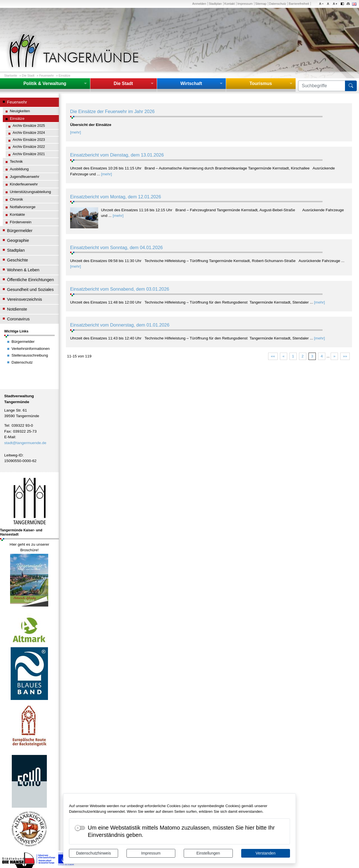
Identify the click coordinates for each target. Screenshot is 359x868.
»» (345, 356)
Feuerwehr (47, 75)
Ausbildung (19, 169)
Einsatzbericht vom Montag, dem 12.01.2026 (116, 197)
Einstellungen (208, 853)
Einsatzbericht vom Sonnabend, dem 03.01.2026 (120, 289)
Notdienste (17, 309)
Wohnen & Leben (23, 270)
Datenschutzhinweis (94, 853)
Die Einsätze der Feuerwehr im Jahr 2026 (112, 111)
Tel (7, 425)
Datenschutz (278, 4)
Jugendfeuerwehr (25, 177)
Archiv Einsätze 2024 (29, 133)
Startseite (11, 75)
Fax (7, 431)
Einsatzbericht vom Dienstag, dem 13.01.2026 (117, 155)
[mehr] (76, 132)
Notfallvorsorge (23, 207)
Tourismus (261, 83)
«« (273, 356)
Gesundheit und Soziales (30, 289)
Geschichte (18, 260)
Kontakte (17, 214)
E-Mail (10, 437)
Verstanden (265, 853)
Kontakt (230, 4)
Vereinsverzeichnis (25, 299)
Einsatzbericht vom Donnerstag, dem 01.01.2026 (120, 325)
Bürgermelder (20, 230)
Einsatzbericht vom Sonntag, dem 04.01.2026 (116, 247)
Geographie (18, 240)
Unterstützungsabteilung (30, 192)
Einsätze (65, 75)
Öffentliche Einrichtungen (30, 280)
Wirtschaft (191, 83)
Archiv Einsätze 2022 (29, 147)
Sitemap (261, 4)
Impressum (151, 853)
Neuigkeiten (20, 111)
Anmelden (199, 4)
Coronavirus (18, 319)
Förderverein (21, 222)
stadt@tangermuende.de (25, 443)
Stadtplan (215, 4)
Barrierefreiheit (299, 4)
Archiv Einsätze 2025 (29, 126)
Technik (16, 161)
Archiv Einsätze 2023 (29, 140)
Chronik (16, 199)
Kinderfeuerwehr (24, 184)
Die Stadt (28, 75)
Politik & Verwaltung (45, 83)
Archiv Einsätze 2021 (29, 154)
